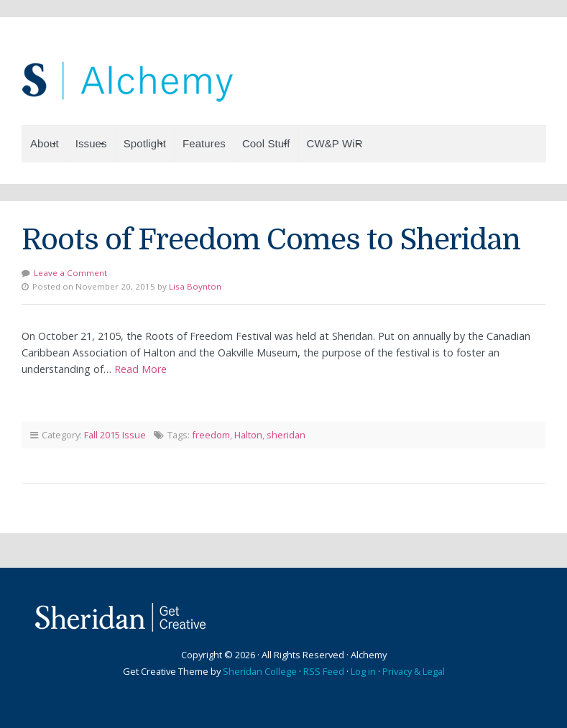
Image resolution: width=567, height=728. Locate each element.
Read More (140, 369)
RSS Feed (324, 671)
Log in (363, 671)
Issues (91, 143)
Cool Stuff (266, 143)
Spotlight (145, 143)
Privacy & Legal (414, 671)
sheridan (286, 435)
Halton (248, 435)
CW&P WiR (335, 143)
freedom (211, 435)
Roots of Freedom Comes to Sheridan (271, 240)
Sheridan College (260, 671)
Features (204, 143)
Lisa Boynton (195, 286)
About (45, 143)
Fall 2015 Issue (115, 435)
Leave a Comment (70, 273)
